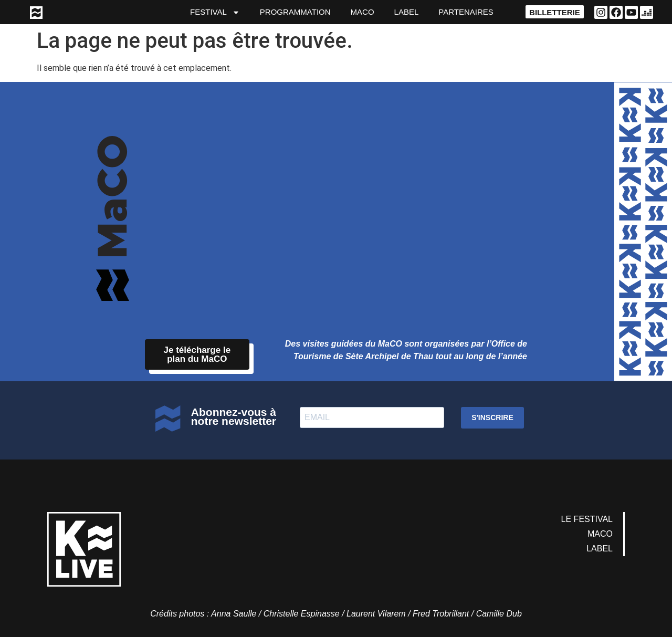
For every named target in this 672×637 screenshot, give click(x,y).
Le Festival (587, 519)
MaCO (363, 12)
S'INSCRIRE (492, 417)
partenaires (466, 12)
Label (407, 12)
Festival (215, 12)
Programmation (295, 12)
